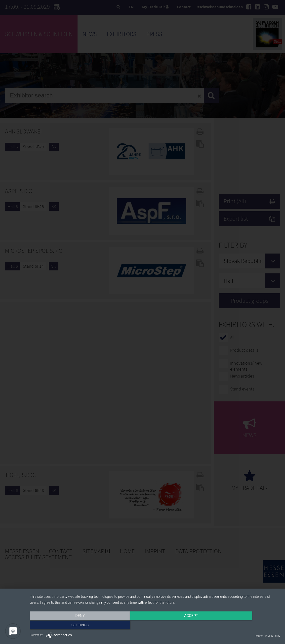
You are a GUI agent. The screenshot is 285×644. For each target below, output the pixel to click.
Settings (243, 626)
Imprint (259, 636)
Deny (67, 626)
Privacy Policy (273, 636)
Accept (155, 626)
